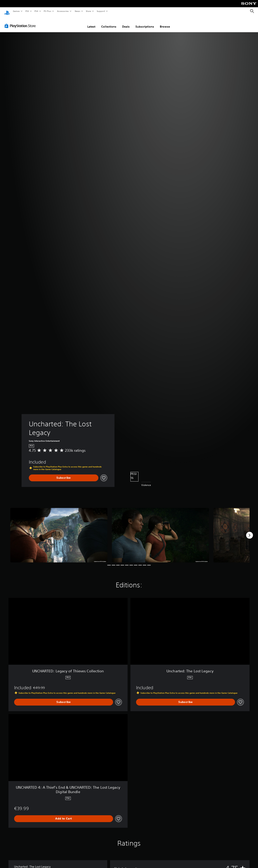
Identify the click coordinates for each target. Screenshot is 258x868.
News (78, 11)
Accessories (63, 11)
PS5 (27, 11)
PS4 (36, 11)
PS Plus (48, 11)
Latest (91, 23)
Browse (165, 23)
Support (101, 11)
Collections (109, 23)
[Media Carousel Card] (59, 531)
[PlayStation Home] (7, 11)
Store (88, 11)
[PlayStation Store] (21, 22)
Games (16, 11)
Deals (126, 23)
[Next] (250, 531)
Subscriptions (145, 23)
